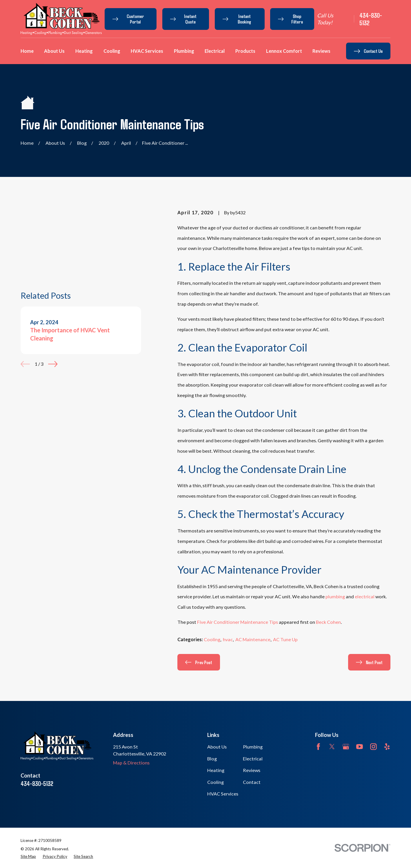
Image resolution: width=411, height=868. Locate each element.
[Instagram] (373, 747)
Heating (216, 770)
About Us (217, 747)
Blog (212, 759)
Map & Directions (131, 763)
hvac (228, 639)
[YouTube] (360, 747)
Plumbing (253, 747)
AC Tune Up (285, 639)
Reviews (252, 770)
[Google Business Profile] (346, 747)
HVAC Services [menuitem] (147, 51)
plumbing (336, 596)
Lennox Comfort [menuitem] (284, 51)
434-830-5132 (371, 19)
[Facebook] (318, 747)
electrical (365, 596)
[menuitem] (28, 856)
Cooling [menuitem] (112, 51)
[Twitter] (332, 747)
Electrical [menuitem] (215, 51)
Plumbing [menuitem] (184, 51)
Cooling (212, 639)
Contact (252, 782)
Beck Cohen (328, 622)
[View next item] (53, 301)
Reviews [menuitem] (321, 51)
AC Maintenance (253, 639)
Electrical (253, 759)
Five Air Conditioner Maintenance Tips (238, 622)
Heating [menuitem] (84, 51)
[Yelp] (387, 747)
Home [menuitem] (27, 51)
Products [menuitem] (245, 51)
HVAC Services (223, 794)
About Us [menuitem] (54, 51)
